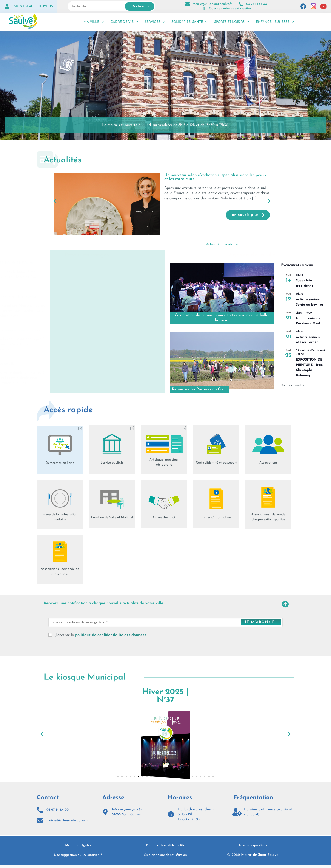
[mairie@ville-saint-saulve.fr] (188, 4)
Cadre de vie (124, 22)
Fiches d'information (216, 517)
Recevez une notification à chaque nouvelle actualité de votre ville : (119, 604)
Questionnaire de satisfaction (230, 9)
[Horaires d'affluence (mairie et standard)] (237, 813)
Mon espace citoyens (33, 6)
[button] (55, 201)
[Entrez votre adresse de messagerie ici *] (165, 623)
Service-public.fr (112, 463)
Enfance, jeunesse (275, 22)
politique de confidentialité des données (111, 636)
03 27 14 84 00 (257, 4)
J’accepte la (97, 636)
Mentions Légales (78, 849)
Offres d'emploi (164, 517)
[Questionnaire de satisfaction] (204, 9)
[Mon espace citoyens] (7, 6)
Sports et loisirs (232, 22)
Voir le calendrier (293, 385)
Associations (268, 463)
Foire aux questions (253, 849)
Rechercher (141, 6)
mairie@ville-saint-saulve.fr (212, 4)
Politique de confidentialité (165, 849)
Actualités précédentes (222, 244)
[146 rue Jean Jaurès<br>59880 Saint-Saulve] (106, 813)
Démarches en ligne (60, 463)
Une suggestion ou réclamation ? (78, 859)
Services (155, 22)
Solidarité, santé (189, 22)
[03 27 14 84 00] (241, 4)
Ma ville (94, 22)
